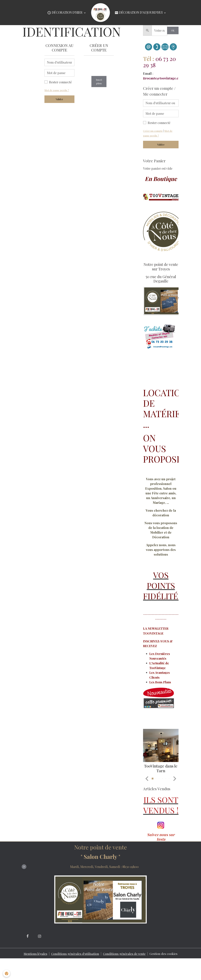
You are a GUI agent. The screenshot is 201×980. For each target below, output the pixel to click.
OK (173, 30)
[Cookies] (7, 973)
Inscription (99, 82)
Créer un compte (153, 131)
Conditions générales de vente (125, 974)
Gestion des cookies (165, 974)
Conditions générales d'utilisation (75, 974)
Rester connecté (60, 82)
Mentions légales (34, 974)
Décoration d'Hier (65, 13)
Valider (59, 99)
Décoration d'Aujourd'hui (139, 13)
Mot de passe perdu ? (57, 90)
